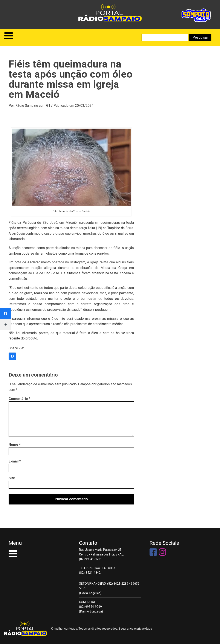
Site (12, 478)
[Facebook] (12, 356)
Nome (15, 445)
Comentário (19, 399)
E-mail (15, 461)
